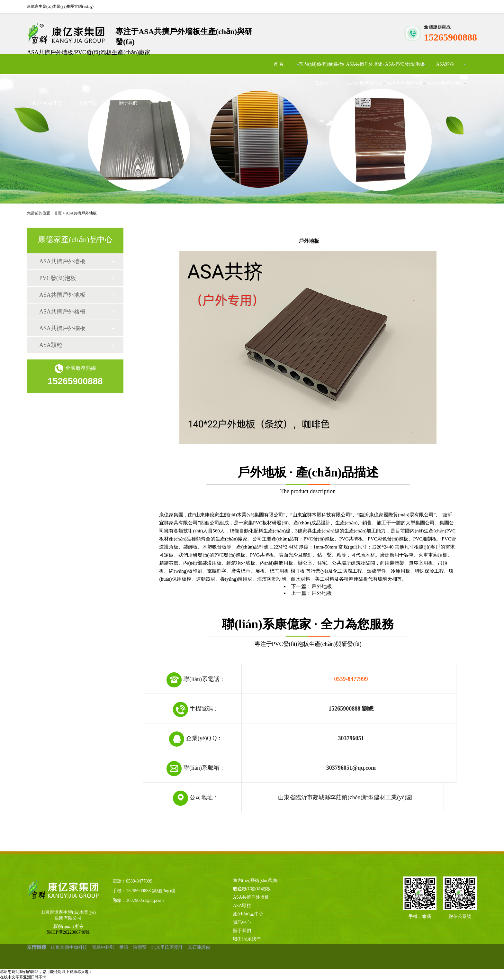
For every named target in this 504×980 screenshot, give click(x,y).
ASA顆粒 (445, 64)
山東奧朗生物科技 (69, 947)
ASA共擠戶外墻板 (364, 64)
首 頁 (279, 64)
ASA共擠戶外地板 (364, 83)
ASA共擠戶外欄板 (445, 83)
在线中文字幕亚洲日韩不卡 (23, 977)
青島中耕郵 (103, 947)
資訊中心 (88, 103)
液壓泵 (140, 947)
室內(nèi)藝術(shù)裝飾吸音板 (321, 74)
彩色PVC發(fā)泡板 (252, 889)
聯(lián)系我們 (247, 939)
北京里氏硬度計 (167, 947)
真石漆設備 (199, 947)
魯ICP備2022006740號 (68, 932)
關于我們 (128, 103)
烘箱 (124, 947)
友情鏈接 (37, 947)
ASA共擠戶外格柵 (405, 83)
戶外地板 (322, 586)
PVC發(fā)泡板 (58, 278)
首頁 (58, 213)
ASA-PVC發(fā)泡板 (405, 64)
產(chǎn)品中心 (47, 103)
